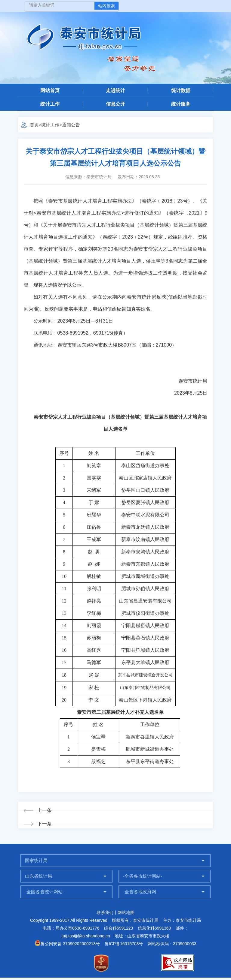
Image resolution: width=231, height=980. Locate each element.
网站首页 (50, 90)
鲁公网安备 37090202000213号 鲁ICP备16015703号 (89, 944)
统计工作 (50, 104)
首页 (34, 125)
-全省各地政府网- (140, 892)
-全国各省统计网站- (45, 892)
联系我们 (105, 912)
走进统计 (115, 90)
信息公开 (115, 104)
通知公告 (71, 125)
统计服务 (181, 104)
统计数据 (181, 90)
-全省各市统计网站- (143, 876)
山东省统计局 (38, 876)
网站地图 (126, 912)
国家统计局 (36, 860)
